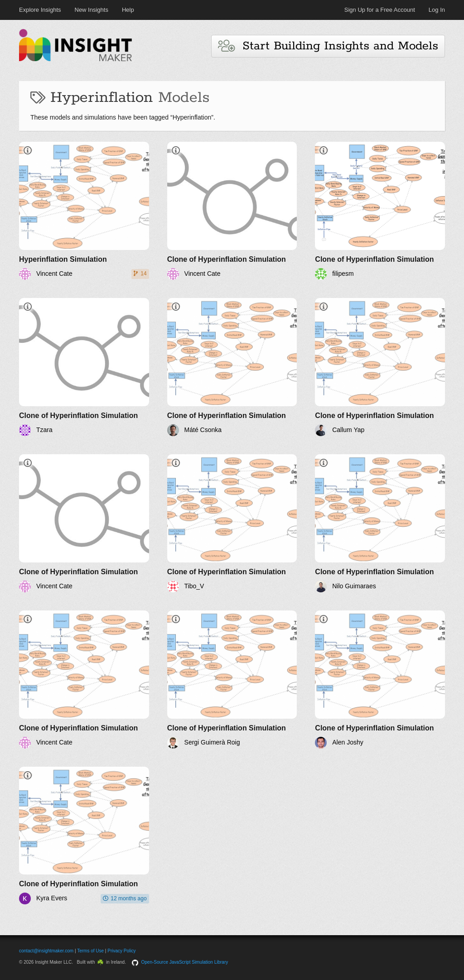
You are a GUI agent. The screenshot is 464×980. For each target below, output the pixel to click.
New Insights (92, 10)
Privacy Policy (121, 951)
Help (128, 10)
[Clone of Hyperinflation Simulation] (232, 211)
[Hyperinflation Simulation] (84, 211)
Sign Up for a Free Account (380, 10)
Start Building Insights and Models (328, 46)
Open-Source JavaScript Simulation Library (185, 962)
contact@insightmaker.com (46, 951)
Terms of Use (90, 951)
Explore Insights (40, 10)
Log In (437, 10)
